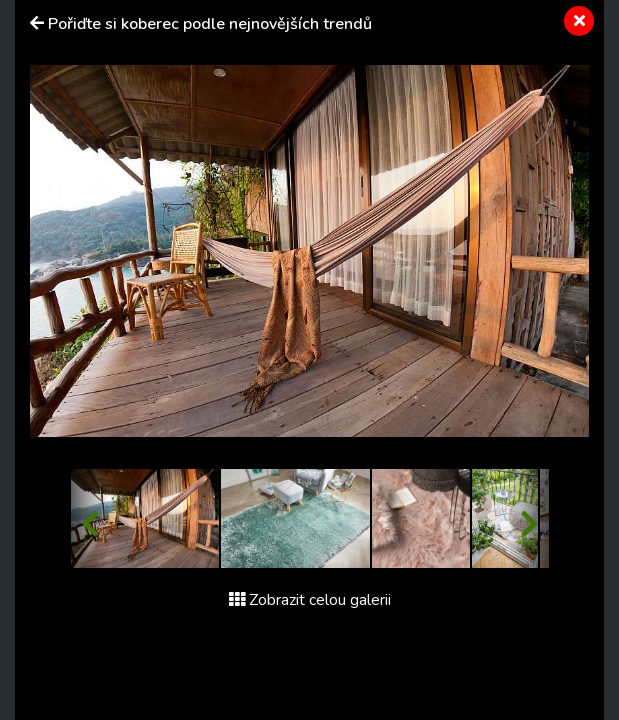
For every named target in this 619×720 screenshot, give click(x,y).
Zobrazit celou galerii (310, 600)
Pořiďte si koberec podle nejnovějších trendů (210, 24)
